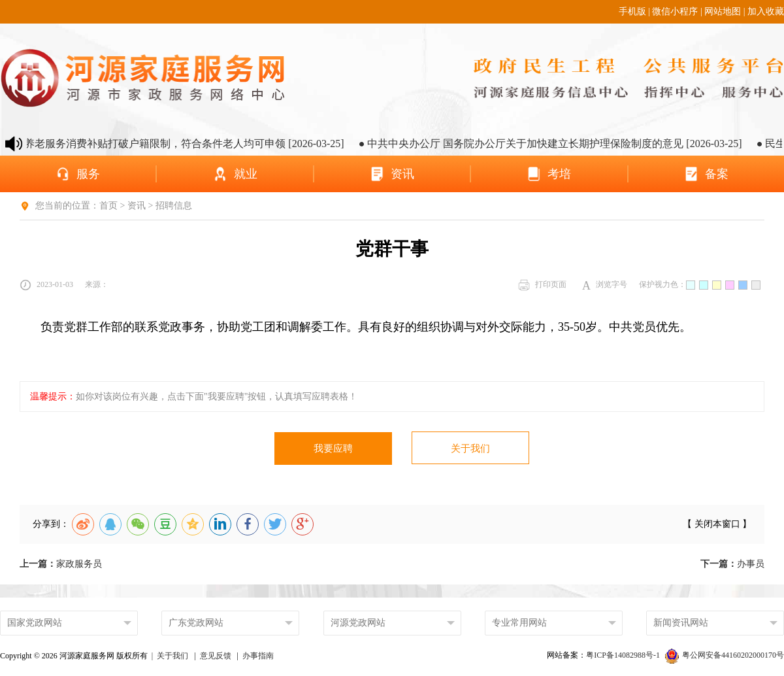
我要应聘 (333, 448)
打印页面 (542, 285)
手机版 (632, 11)
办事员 (732, 564)
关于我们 (470, 448)
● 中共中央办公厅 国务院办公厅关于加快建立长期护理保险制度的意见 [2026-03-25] (565, 144)
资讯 (137, 206)
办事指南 (258, 656)
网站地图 (723, 11)
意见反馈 (216, 656)
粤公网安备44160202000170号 (725, 655)
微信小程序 (675, 11)
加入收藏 (766, 11)
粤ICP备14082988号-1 (624, 655)
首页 (108, 206)
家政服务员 (61, 564)
